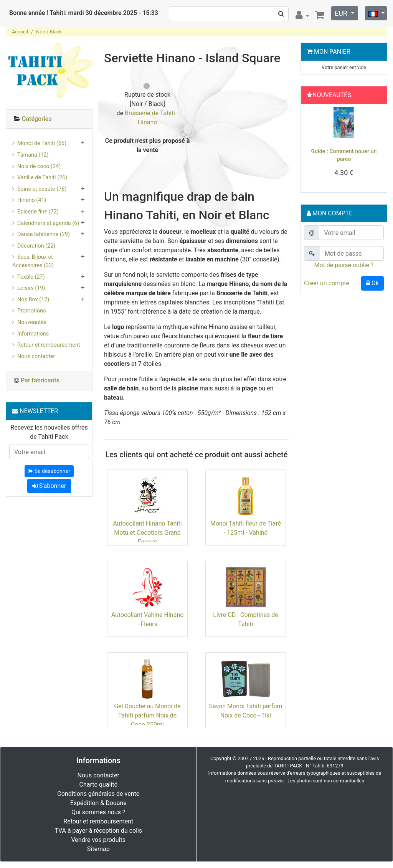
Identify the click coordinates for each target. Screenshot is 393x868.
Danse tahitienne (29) (44, 234)
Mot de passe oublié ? (344, 265)
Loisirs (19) (31, 288)
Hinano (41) (32, 200)
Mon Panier (332, 52)
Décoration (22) (36, 246)
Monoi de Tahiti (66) (42, 143)
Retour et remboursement (49, 345)
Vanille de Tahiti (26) (42, 178)
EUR (342, 13)
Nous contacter (36, 356)
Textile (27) (31, 277)
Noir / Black (49, 32)
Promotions (32, 311)
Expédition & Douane (98, 803)
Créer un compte (327, 283)
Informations (33, 334)
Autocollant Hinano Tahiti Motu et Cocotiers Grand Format (147, 533)
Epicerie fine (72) (38, 212)
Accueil (20, 32)
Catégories (37, 119)
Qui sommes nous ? (98, 812)
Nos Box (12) (33, 300)
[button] (310, 150)
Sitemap (98, 849)
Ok (372, 283)
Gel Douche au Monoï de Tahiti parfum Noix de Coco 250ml (147, 715)
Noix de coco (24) (39, 166)
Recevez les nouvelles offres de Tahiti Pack (49, 432)
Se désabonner (49, 471)
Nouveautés (32, 322)
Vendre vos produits (99, 840)
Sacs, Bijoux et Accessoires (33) (33, 261)
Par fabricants (40, 380)
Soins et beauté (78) (42, 189)
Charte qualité (98, 785)
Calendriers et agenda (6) (48, 223)
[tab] (49, 119)
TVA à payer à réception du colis (98, 831)
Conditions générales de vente (98, 794)
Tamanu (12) (33, 155)
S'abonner (49, 486)
